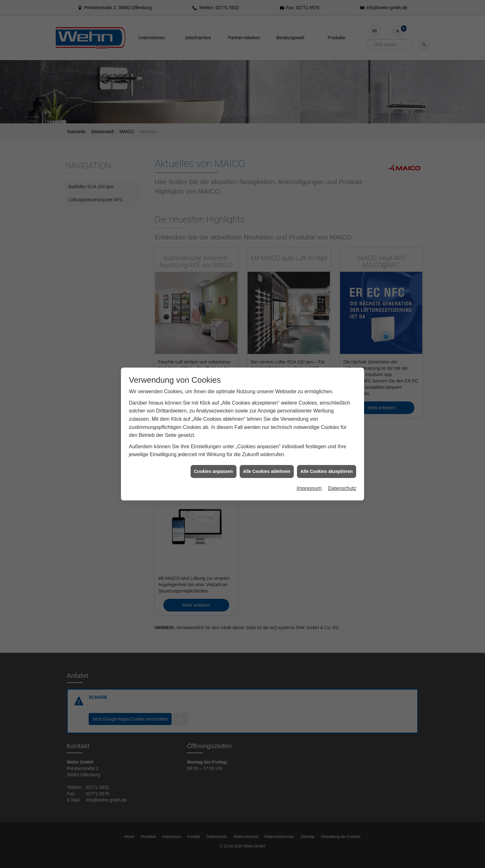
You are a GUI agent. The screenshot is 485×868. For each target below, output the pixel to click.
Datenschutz (342, 483)
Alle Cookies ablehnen (267, 466)
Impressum (309, 483)
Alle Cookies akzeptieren (327, 466)
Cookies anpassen (214, 466)
